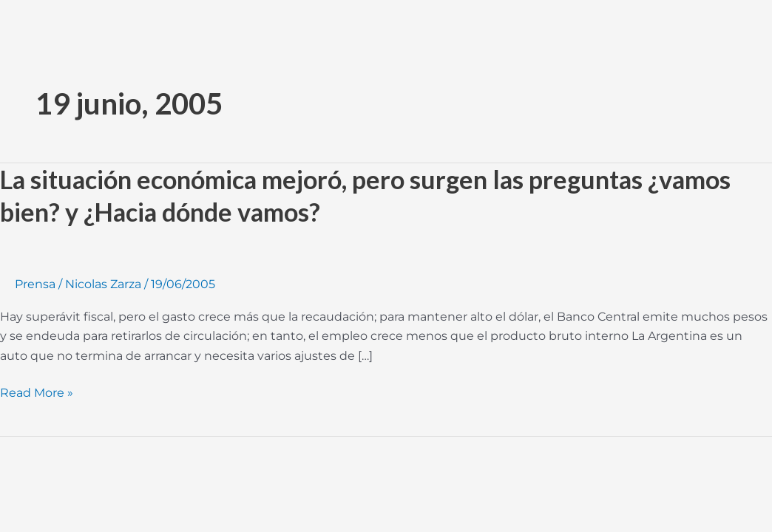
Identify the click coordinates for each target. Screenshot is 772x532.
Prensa (35, 284)
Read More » (37, 393)
